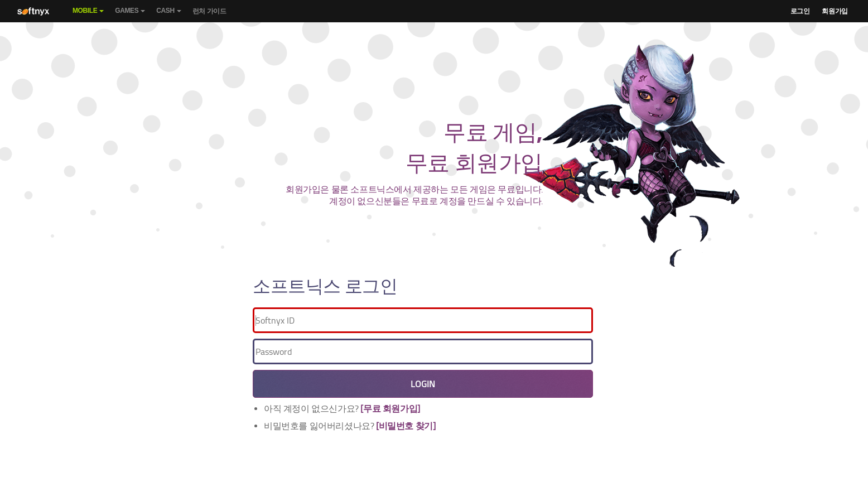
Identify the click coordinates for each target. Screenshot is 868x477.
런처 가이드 (209, 11)
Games (130, 15)
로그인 (800, 11)
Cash (168, 15)
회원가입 (835, 11)
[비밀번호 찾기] (406, 426)
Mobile (88, 15)
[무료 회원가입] (390, 409)
